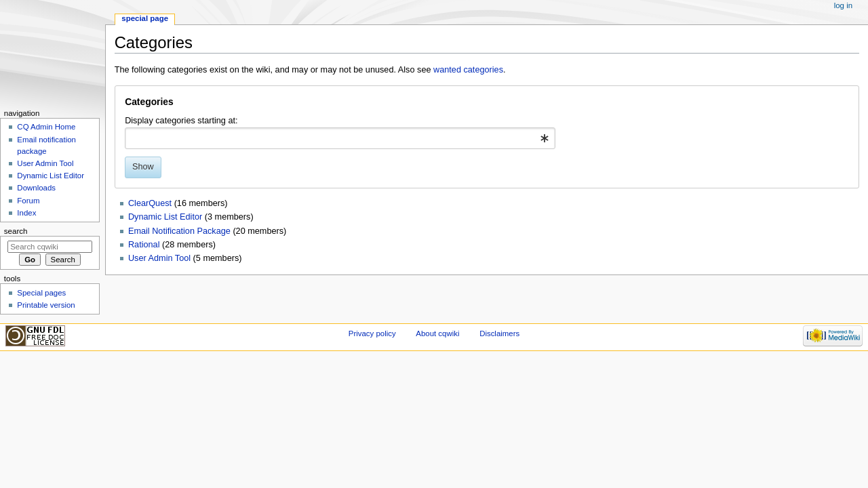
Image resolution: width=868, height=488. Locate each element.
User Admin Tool (159, 258)
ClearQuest (150, 203)
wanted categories (468, 70)
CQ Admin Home (46, 127)
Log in (843, 5)
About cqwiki (437, 333)
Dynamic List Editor (165, 217)
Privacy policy (372, 333)
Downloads (36, 188)
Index (26, 213)
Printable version (46, 305)
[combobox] (340, 138)
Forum (28, 201)
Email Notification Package (179, 231)
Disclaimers (499, 333)
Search (16, 231)
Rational (144, 245)
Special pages (41, 293)
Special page (145, 18)
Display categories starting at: (181, 121)
